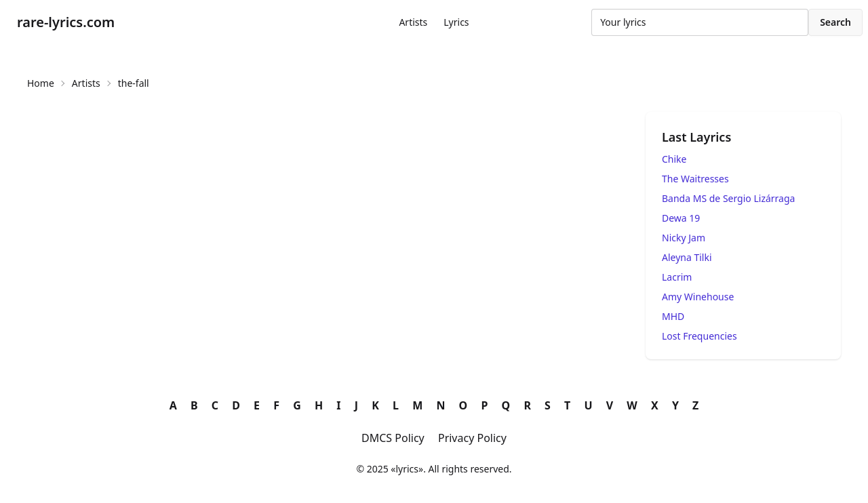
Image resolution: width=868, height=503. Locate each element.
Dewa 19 (681, 218)
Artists (413, 22)
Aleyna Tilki (687, 257)
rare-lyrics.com (66, 22)
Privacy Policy (472, 438)
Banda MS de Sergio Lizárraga (728, 198)
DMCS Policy (393, 438)
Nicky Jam (684, 238)
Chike (674, 159)
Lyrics (456, 22)
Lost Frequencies (699, 336)
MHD (673, 316)
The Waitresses (695, 179)
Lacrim (677, 277)
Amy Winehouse (698, 297)
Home (41, 83)
